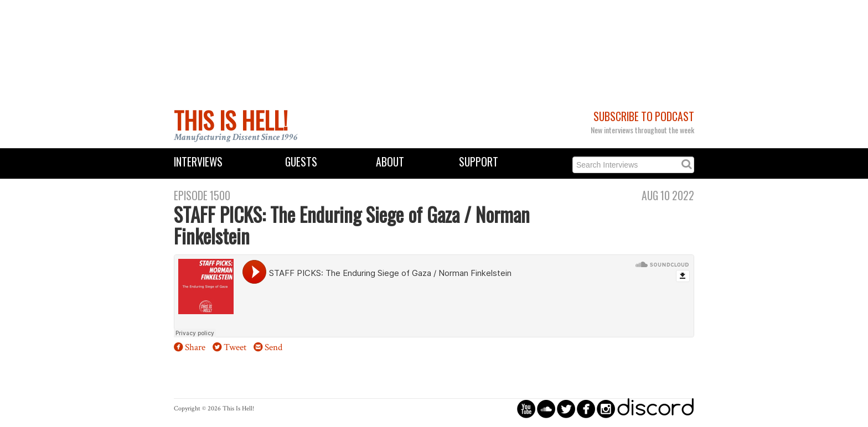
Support (479, 162)
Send (273, 347)
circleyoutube (526, 408)
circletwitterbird (566, 408)
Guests (301, 162)
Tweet (235, 347)
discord (655, 408)
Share (195, 347)
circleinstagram (606, 408)
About (390, 162)
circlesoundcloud (546, 408)
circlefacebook (586, 408)
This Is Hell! (231, 120)
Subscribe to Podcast (644, 116)
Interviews (198, 162)
